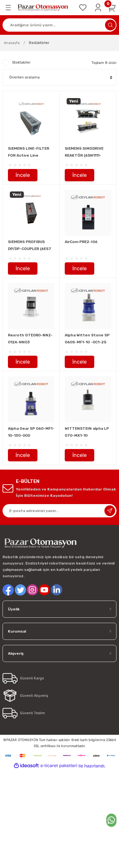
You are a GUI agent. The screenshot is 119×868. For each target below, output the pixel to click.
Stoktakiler (21, 62)
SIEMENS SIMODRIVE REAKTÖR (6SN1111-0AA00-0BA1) (84, 153)
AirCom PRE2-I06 (81, 242)
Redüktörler (39, 43)
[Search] (60, 25)
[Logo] (45, 8)
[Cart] (112, 8)
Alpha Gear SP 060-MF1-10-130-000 (31, 432)
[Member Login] (98, 8)
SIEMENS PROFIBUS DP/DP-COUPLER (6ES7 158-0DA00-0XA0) (30, 246)
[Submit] (110, 511)
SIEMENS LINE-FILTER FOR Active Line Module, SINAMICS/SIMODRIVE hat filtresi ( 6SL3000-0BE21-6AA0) (30, 153)
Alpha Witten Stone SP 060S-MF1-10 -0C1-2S (87, 339)
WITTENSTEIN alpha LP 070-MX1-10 (87, 432)
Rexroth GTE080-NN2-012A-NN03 (30, 339)
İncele (23, 175)
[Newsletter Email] (60, 511)
